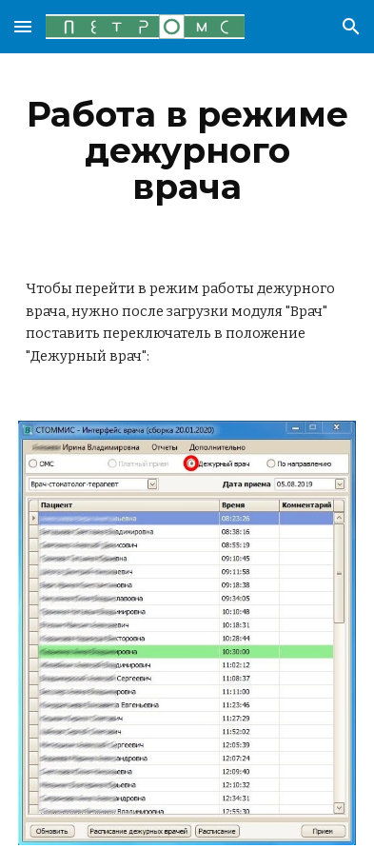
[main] (187, 150)
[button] (23, 26)
